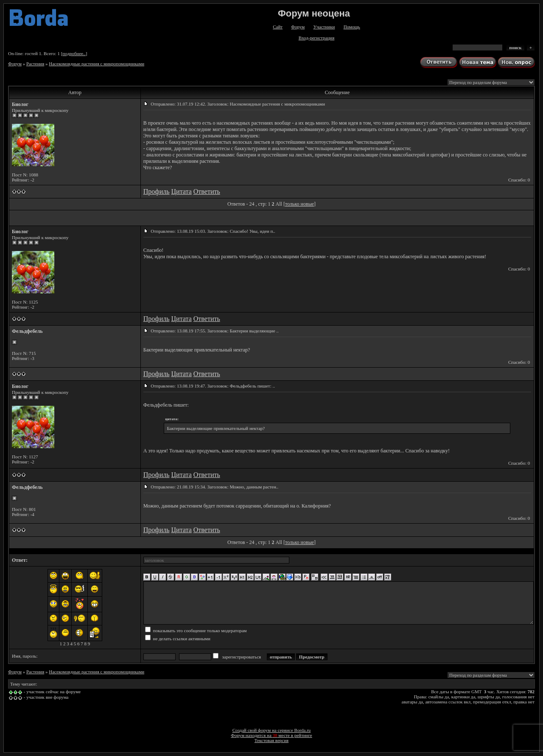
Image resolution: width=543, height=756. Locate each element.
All (279, 204)
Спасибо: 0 (519, 180)
